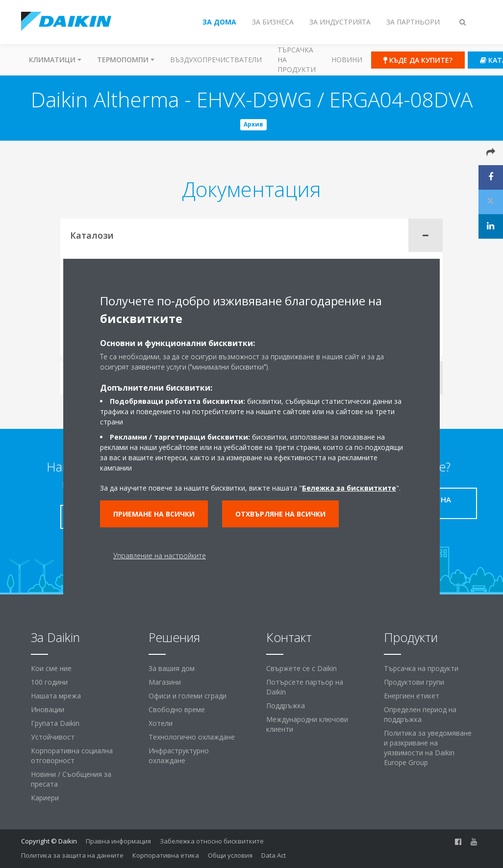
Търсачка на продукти (297, 60)
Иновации (48, 709)
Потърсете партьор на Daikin (305, 687)
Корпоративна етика (166, 855)
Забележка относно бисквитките (212, 841)
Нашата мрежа (56, 696)
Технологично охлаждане (192, 737)
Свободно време (177, 709)
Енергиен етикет (412, 696)
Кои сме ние (51, 668)
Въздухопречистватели (216, 60)
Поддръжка (286, 706)
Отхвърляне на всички (280, 514)
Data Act (274, 855)
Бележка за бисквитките (349, 488)
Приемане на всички (154, 514)
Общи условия (230, 855)
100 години (49, 682)
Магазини (165, 682)
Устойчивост (53, 737)
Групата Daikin (55, 723)
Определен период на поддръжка (420, 714)
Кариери (45, 798)
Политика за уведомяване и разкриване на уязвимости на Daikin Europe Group (428, 748)
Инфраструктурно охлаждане (179, 756)
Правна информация (118, 841)
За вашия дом (172, 668)
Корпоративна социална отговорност (72, 756)
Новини (347, 60)
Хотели (161, 723)
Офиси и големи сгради (188, 696)
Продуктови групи (414, 682)
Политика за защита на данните (72, 855)
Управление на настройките (160, 556)
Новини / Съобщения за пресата (71, 779)
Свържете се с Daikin (302, 668)
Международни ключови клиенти (307, 724)
